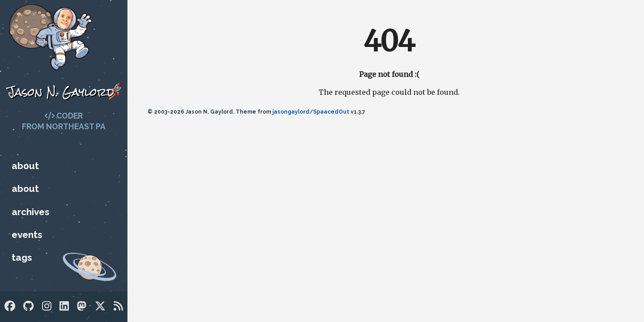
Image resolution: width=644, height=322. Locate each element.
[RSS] (118, 306)
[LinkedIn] (64, 306)
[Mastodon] (82, 306)
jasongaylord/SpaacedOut (311, 112)
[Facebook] (10, 306)
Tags (22, 257)
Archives (30, 212)
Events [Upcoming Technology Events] (27, 235)
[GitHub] (28, 306)
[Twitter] (100, 306)
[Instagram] (47, 306)
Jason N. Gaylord (61, 92)
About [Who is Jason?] (25, 166)
